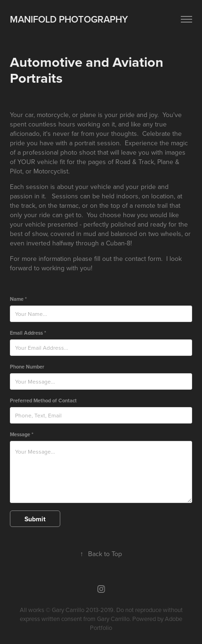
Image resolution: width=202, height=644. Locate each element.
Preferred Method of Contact (43, 401)
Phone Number (27, 367)
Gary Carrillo (113, 619)
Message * (22, 434)
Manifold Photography (69, 19)
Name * (18, 299)
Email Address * (28, 333)
